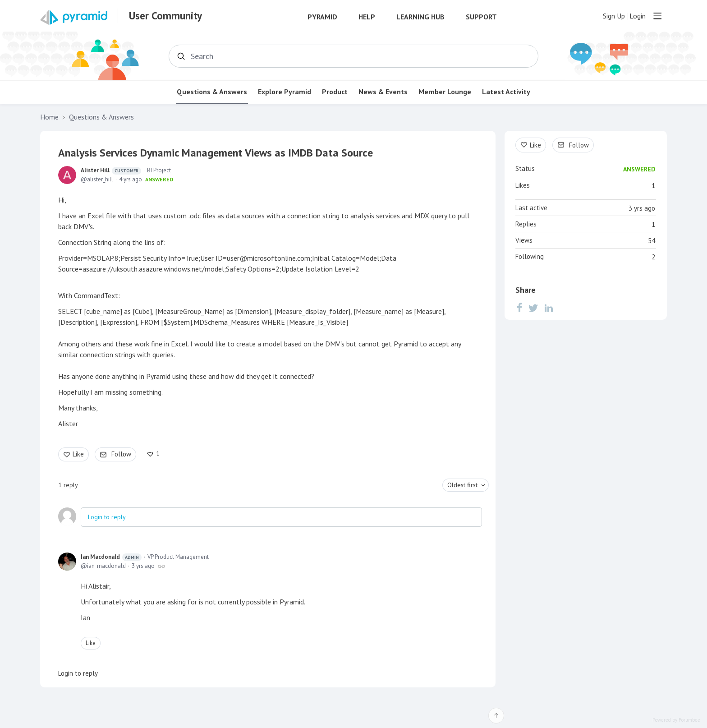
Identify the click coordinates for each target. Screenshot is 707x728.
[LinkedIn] (549, 308)
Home (49, 117)
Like (78, 454)
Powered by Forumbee (676, 720)
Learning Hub (420, 17)
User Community (165, 16)
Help (367, 17)
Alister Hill (111, 170)
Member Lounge (445, 92)
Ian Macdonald (111, 557)
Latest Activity (506, 92)
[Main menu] (657, 16)
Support (481, 17)
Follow (121, 454)
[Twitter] (533, 308)
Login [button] (638, 16)
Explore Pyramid (285, 92)
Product (335, 92)
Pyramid (322, 17)
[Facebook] (519, 308)
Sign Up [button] (614, 16)
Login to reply (107, 517)
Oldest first (462, 485)
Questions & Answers (212, 92)
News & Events (383, 92)
